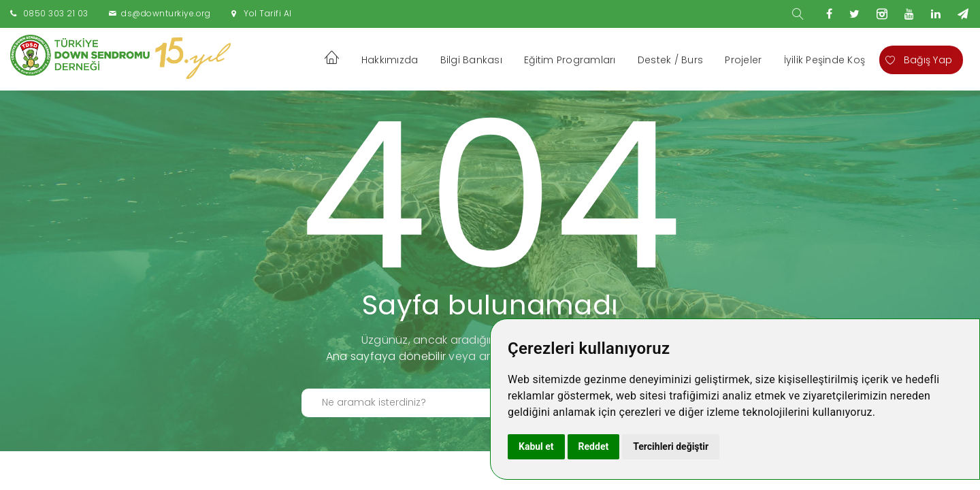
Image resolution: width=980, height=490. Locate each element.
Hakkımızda (390, 60)
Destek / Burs (670, 60)
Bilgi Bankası (471, 60)
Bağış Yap (919, 60)
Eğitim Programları (570, 60)
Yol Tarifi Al (268, 13)
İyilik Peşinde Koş (825, 60)
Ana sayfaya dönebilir (386, 356)
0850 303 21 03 (56, 13)
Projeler (743, 60)
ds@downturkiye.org (166, 13)
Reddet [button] (594, 446)
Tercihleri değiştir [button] (671, 446)
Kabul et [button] (536, 446)
